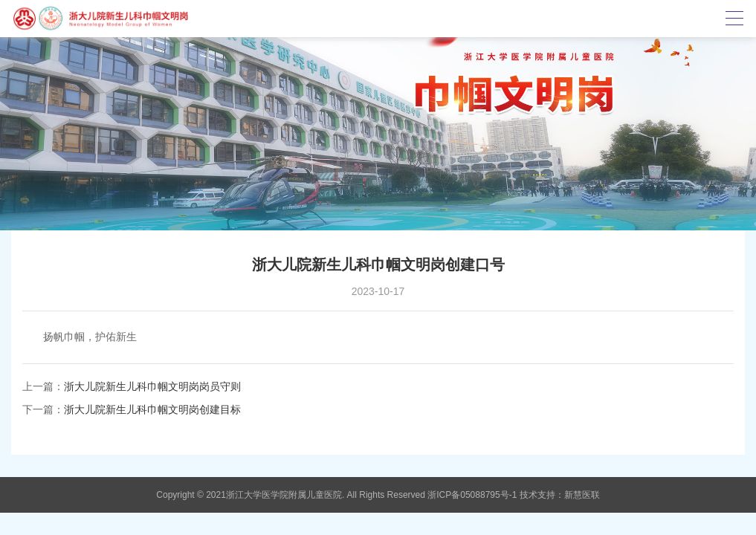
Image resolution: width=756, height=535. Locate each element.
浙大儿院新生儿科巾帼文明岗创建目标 (152, 409)
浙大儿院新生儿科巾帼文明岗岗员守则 (152, 386)
